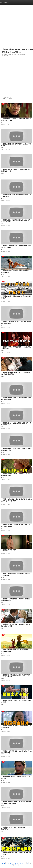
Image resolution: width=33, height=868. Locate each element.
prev (4, 863)
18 (12, 865)
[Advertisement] (16, 76)
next (20, 865)
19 (15, 865)
